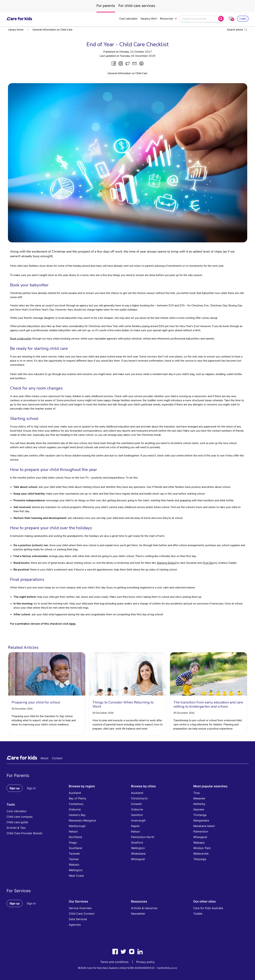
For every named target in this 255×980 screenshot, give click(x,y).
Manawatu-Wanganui (82, 820)
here (72, 624)
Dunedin (136, 804)
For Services (19, 891)
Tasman (74, 859)
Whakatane (138, 854)
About (44, 758)
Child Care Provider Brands (24, 833)
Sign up (15, 788)
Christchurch (139, 798)
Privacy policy (145, 962)
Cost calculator (128, 19)
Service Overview (80, 908)
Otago (73, 843)
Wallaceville (201, 854)
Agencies (75, 925)
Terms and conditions (114, 962)
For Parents (18, 775)
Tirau (197, 793)
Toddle (198, 914)
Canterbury (76, 804)
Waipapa (199, 843)
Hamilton (137, 815)
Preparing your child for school (36, 702)
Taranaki (74, 854)
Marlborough (77, 826)
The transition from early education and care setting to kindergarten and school (208, 704)
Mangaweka (201, 820)
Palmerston (201, 831)
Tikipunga (200, 859)
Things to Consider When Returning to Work (123, 704)
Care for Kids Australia (208, 908)
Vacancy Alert (149, 19)
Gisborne (75, 809)
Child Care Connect (82, 914)
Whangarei (138, 859)
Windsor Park (202, 848)
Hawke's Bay (77, 815)
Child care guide (17, 822)
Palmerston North (143, 837)
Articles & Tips (16, 828)
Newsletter (138, 914)
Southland (75, 848)
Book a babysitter (21, 339)
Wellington (76, 870)
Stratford (137, 843)
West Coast (76, 876)
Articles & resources (144, 908)
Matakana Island (204, 826)
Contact (57, 758)
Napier (135, 826)
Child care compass (20, 817)
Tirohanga (200, 815)
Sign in (31, 788)
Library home (16, 30)
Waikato (74, 865)
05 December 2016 (22, 709)
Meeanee (199, 798)
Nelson (73, 831)
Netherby (199, 804)
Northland (75, 837)
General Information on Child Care (50, 30)
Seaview (199, 809)
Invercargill (138, 820)
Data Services (78, 919)
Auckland (75, 793)
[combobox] (199, 19)
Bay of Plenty (78, 798)
